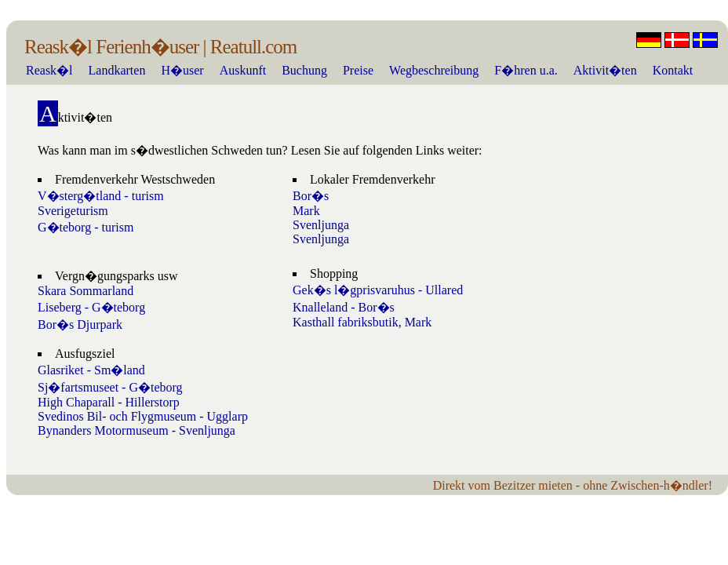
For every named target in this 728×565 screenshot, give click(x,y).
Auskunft (243, 70)
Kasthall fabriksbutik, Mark (362, 322)
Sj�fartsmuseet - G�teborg (110, 387)
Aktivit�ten (605, 70)
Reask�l (49, 70)
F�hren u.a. (526, 70)
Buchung (304, 70)
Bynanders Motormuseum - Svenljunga (136, 430)
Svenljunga (321, 225)
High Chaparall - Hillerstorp (109, 402)
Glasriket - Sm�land (91, 370)
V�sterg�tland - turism (101, 196)
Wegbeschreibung (434, 70)
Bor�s (311, 196)
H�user (182, 70)
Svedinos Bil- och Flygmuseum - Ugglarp (143, 416)
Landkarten (117, 70)
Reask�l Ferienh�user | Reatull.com (160, 47)
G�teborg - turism (86, 227)
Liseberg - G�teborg (91, 307)
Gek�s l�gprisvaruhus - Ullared (378, 290)
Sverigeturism (73, 211)
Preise (358, 70)
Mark (306, 211)
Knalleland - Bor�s (344, 307)
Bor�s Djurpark (80, 324)
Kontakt (673, 70)
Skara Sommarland (86, 291)
